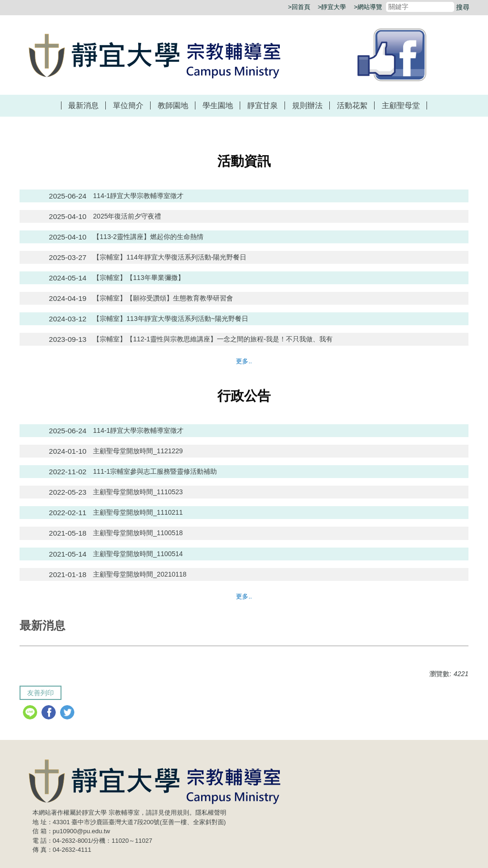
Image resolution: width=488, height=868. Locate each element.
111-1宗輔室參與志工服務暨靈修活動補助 (155, 471)
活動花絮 (352, 105)
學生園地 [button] (218, 105)
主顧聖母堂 (401, 105)
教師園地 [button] (173, 105)
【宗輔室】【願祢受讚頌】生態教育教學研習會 (163, 298)
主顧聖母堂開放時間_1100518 (138, 533)
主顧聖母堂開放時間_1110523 (138, 492)
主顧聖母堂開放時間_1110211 (138, 512)
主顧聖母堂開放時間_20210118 (140, 574)
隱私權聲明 (211, 813)
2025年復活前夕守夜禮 (127, 216)
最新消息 (83, 105)
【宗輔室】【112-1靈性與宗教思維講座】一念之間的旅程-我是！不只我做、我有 (213, 339)
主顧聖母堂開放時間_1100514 (138, 554)
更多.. (244, 361)
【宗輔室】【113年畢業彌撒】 (138, 278)
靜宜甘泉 (263, 105)
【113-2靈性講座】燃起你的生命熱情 (148, 237)
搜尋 (463, 7)
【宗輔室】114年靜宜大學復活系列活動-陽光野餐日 (170, 257)
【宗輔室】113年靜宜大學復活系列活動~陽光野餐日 (171, 319)
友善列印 (41, 693)
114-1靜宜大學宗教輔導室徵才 (138, 196)
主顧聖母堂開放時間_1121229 (138, 451)
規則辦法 (307, 105)
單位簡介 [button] (128, 105)
